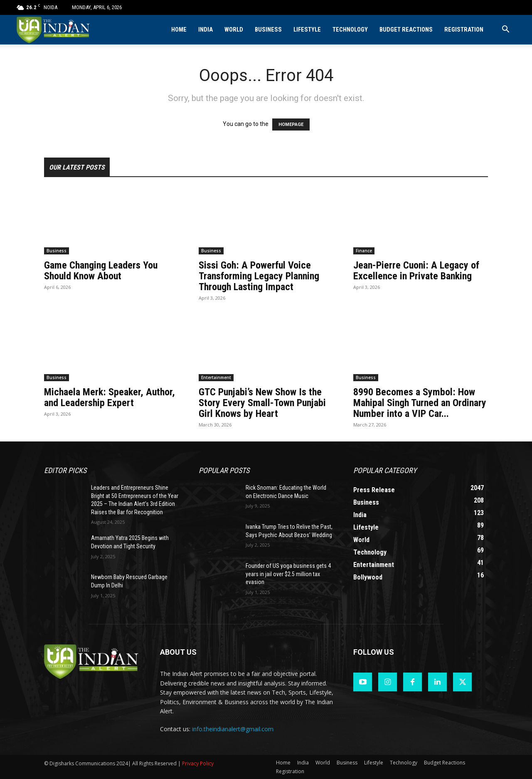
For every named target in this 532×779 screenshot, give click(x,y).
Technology (350, 30)
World (234, 30)
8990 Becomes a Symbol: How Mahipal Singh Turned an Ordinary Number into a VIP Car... (420, 403)
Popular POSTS (224, 470)
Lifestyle (307, 30)
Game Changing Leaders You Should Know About (101, 271)
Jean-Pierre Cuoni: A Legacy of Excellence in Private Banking (416, 271)
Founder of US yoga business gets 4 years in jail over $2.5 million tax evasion (288, 574)
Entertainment (216, 377)
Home (179, 30)
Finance (364, 251)
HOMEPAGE (291, 124)
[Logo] (54, 30)
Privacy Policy (198, 763)
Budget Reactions (406, 30)
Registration (464, 30)
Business (268, 30)
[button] (505, 30)
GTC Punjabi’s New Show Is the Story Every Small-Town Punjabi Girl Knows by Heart (262, 403)
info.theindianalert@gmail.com (233, 729)
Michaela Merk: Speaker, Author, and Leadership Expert (110, 397)
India (206, 30)
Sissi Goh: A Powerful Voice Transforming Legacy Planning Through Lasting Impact (259, 276)
